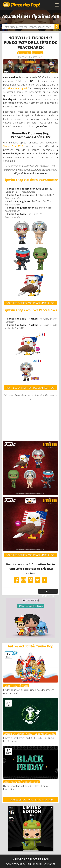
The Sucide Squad (17, 88)
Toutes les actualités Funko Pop (30, 800)
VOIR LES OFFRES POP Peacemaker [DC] (30, 303)
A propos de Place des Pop (31, 859)
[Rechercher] (57, 27)
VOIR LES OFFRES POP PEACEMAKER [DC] (30, 388)
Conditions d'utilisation (24, 864)
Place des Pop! (21, 5)
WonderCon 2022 (13, 146)
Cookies (50, 864)
